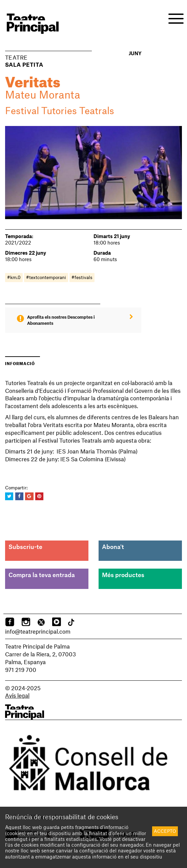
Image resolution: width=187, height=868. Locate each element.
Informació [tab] (20, 363)
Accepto (165, 831)
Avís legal (17, 695)
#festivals (82, 277)
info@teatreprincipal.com (38, 631)
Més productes (123, 575)
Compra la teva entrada (42, 575)
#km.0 (14, 277)
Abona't (113, 547)
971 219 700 (21, 670)
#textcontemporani (46, 277)
